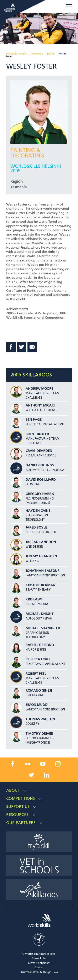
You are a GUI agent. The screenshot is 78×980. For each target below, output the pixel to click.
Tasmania (19, 187)
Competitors (37, 54)
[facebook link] (13, 764)
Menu (69, 6)
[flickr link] (28, 764)
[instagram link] (58, 764)
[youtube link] (43, 764)
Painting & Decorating (27, 153)
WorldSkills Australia (17, 54)
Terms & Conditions (39, 963)
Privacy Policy (39, 959)
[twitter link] (31, 775)
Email (32, 347)
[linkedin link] (47, 775)
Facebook (11, 347)
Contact (39, 968)
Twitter (22, 347)
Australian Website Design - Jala (39, 972)
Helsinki (51, 54)
